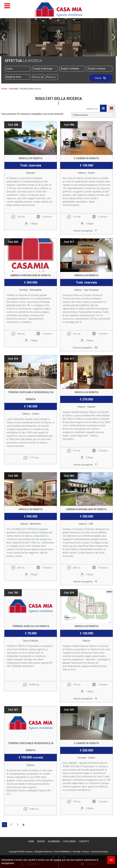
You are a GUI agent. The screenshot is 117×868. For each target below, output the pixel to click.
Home (31, 841)
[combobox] (45, 69)
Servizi (41, 841)
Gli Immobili (54, 841)
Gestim (105, 852)
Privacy (86, 852)
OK (111, 860)
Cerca (101, 78)
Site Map (77, 852)
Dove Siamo (70, 841)
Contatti (84, 841)
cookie (58, 860)
